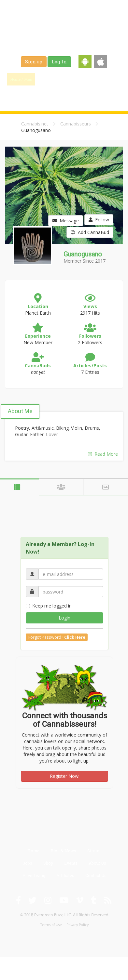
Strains (110, 79)
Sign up (34, 62)
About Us (97, 863)
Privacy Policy (78, 925)
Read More (103, 454)
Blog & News (81, 79)
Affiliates (65, 875)
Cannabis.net (35, 124)
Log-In (59, 62)
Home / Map (21, 79)
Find (51, 79)
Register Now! (65, 776)
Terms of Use (51, 925)
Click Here (75, 637)
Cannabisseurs (76, 124)
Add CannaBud (90, 232)
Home (33, 851)
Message (66, 221)
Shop (59, 95)
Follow (99, 220)
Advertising (34, 875)
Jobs (37, 95)
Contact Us (96, 875)
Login (64, 618)
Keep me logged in (49, 606)
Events (82, 95)
